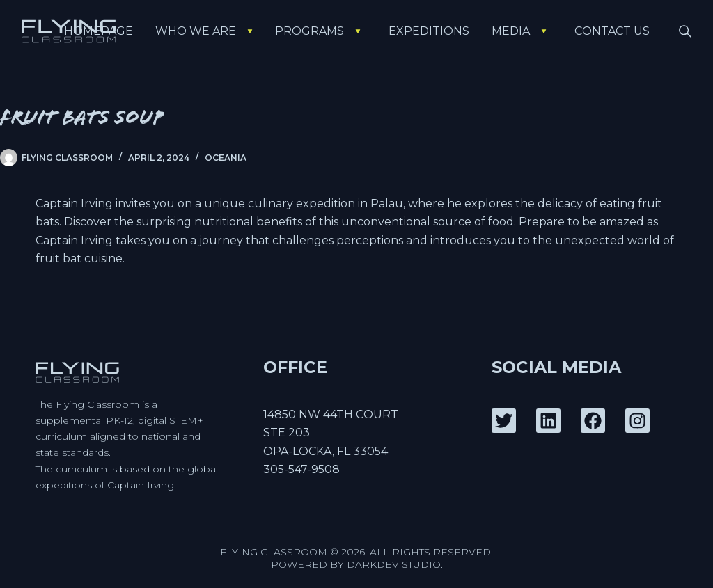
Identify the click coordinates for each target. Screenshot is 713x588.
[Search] (685, 31)
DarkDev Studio (394, 564)
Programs (321, 31)
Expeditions (429, 31)
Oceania (226, 158)
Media (522, 31)
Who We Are (207, 31)
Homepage (99, 31)
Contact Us (612, 31)
